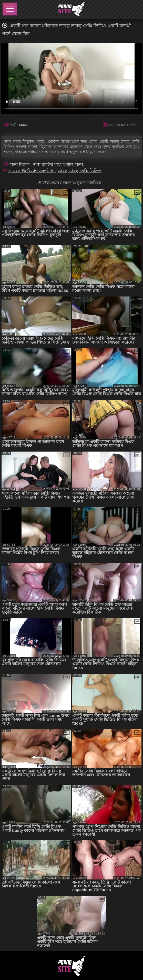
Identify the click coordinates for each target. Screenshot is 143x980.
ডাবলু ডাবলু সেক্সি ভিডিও (80, 171)
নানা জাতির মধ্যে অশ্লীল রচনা (58, 164)
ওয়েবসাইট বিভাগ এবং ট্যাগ (32, 171)
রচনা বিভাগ (20, 164)
